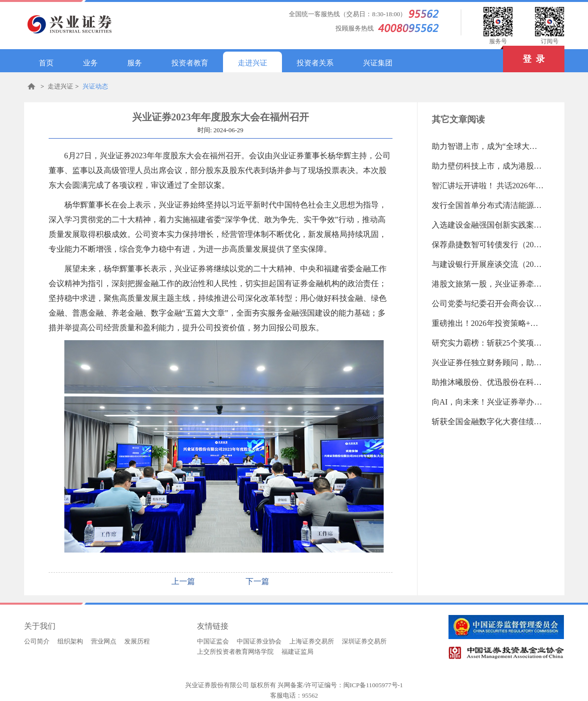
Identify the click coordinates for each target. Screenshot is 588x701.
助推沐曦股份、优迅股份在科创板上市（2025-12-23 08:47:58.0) (488, 382)
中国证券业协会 (259, 641)
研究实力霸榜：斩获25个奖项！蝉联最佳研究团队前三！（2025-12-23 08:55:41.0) (488, 343)
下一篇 (257, 581)
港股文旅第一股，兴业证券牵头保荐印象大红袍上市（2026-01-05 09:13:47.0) (488, 284)
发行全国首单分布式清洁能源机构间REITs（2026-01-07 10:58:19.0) (488, 205)
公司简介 (37, 641)
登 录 (524, 55)
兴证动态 (95, 86)
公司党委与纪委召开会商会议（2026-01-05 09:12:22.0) (488, 304)
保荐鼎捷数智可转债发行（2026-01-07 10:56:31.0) (488, 245)
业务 (90, 63)
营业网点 (104, 641)
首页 (46, 63)
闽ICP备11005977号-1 (373, 685)
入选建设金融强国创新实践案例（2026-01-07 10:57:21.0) (488, 225)
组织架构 (70, 641)
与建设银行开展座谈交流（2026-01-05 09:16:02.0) (488, 264)
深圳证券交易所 (364, 641)
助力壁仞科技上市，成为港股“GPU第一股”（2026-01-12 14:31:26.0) (488, 166)
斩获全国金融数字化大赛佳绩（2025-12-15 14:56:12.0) (488, 422)
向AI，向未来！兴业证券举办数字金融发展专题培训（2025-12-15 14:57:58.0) (488, 402)
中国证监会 (213, 641)
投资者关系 (315, 63)
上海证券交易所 (312, 641)
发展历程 (137, 641)
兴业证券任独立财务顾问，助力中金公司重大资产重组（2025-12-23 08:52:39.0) (488, 363)
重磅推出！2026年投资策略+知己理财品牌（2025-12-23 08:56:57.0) (488, 323)
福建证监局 (297, 652)
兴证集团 (378, 63)
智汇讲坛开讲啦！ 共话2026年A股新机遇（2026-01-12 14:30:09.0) (488, 186)
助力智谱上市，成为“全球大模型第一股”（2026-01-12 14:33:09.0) (488, 146)
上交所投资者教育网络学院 (235, 652)
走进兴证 (252, 63)
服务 (135, 63)
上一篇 (183, 581)
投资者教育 (190, 63)
